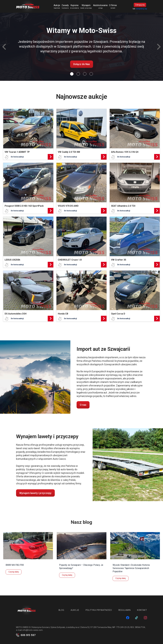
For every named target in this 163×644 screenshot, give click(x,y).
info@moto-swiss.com (33, 630)
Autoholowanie (100, 6)
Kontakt (142, 610)
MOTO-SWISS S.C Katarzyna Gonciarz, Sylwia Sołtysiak (40, 627)
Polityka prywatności (99, 610)
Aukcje (57, 6)
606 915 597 (28, 635)
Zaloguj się (140, 5)
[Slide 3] (91, 74)
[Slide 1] (78, 74)
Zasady (65, 6)
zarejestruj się (141, 9)
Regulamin (125, 610)
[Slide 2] (85, 74)
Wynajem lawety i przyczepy (35, 493)
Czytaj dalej (14, 572)
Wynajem (86, 6)
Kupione (75, 6)
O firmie (113, 6)
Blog (61, 610)
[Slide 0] (72, 74)
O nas (83, 405)
